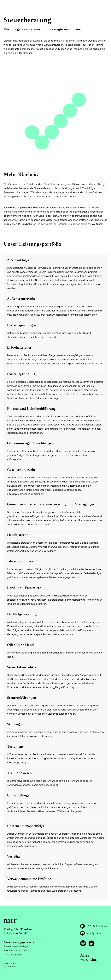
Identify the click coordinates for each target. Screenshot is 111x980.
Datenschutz (10, 966)
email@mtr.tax (95, 933)
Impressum (10, 963)
